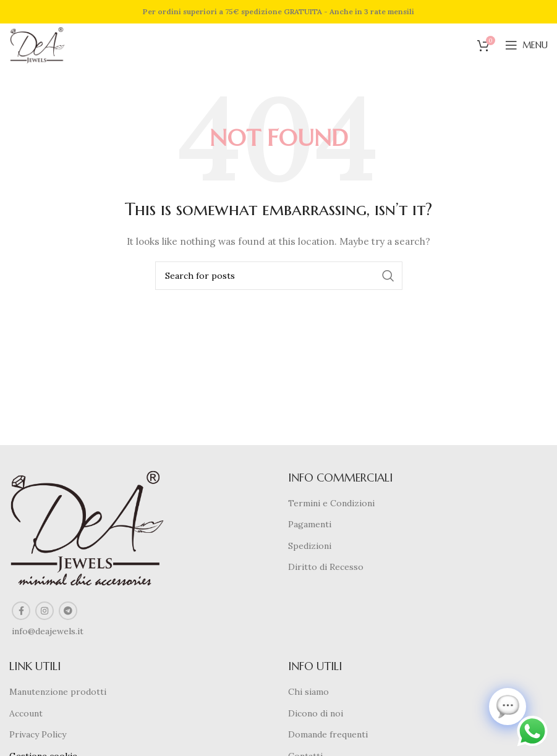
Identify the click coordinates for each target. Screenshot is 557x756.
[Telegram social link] (68, 611)
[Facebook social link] (21, 611)
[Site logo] (37, 45)
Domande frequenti (328, 734)
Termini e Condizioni (331, 503)
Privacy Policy (38, 734)
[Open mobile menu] (526, 45)
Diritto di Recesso (326, 567)
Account (26, 713)
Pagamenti (310, 524)
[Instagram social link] (45, 611)
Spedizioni (310, 546)
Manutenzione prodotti (58, 692)
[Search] (279, 276)
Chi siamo (308, 692)
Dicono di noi (316, 713)
